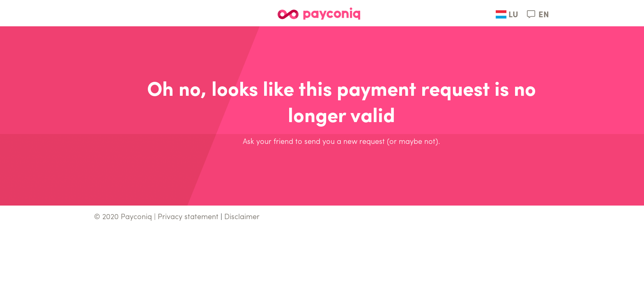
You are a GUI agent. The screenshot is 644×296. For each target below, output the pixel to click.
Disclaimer (242, 217)
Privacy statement (188, 217)
